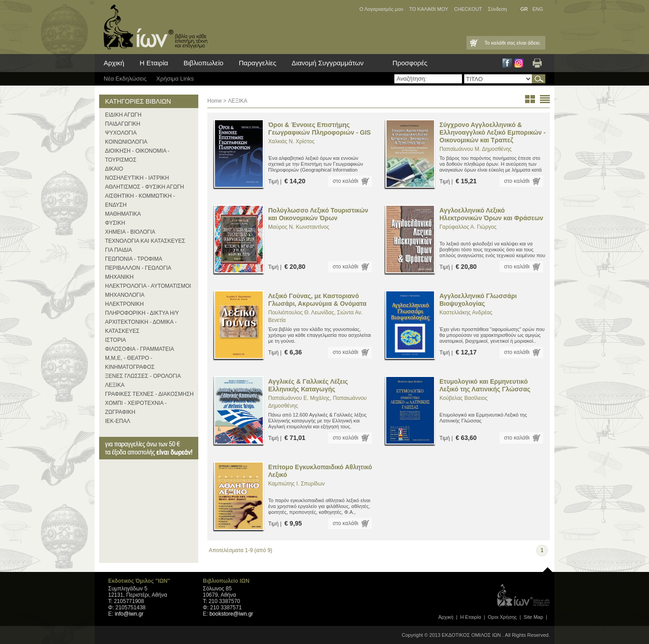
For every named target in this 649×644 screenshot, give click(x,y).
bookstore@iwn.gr (231, 614)
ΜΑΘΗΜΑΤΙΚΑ (123, 214)
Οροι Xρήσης (502, 617)
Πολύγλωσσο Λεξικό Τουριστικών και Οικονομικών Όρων (318, 214)
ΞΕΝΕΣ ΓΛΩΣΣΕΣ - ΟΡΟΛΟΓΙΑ (143, 376)
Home (215, 101)
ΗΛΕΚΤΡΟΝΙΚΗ (124, 304)
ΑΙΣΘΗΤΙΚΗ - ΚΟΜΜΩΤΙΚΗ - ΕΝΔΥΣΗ (140, 200)
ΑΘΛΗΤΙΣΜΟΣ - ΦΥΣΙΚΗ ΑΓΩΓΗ (144, 187)
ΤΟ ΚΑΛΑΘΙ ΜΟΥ (429, 9)
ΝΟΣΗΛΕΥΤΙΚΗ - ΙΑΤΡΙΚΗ (137, 178)
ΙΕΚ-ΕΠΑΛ (118, 421)
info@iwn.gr (129, 614)
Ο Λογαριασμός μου (381, 9)
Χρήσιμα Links (175, 79)
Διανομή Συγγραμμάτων (328, 63)
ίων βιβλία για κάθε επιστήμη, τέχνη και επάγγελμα (153, 27)
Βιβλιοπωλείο (203, 63)
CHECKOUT (468, 9)
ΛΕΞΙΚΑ (115, 385)
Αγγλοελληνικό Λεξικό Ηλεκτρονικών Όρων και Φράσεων (491, 214)
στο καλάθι (345, 181)
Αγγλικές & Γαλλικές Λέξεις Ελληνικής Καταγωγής (308, 385)
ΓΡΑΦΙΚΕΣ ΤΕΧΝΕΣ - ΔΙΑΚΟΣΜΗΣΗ (149, 394)
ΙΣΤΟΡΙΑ (116, 340)
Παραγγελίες (258, 63)
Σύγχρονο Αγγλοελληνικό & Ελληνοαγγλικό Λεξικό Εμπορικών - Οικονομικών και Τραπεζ (493, 132)
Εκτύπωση (537, 63)
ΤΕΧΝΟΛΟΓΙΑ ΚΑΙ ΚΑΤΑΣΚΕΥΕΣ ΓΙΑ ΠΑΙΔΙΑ (145, 245)
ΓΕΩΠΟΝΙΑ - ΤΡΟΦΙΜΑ (134, 259)
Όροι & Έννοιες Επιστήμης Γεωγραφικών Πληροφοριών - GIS (320, 129)
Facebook (507, 63)
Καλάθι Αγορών (473, 43)
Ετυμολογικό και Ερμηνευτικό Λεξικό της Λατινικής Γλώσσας (485, 385)
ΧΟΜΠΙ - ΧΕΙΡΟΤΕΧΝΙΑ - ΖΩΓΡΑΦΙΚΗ (136, 408)
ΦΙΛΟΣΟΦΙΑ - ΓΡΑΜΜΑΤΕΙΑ (139, 349)
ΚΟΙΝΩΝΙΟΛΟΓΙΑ (126, 142)
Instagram (519, 63)
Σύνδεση (497, 9)
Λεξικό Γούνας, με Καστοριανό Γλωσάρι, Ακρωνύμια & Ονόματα (317, 300)
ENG (538, 9)
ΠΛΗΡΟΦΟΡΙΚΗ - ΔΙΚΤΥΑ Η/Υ (142, 313)
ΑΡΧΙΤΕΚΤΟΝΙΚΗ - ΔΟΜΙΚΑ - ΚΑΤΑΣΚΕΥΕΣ (141, 327)
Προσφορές (410, 63)
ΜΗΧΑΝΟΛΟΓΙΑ (125, 295)
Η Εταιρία (154, 63)
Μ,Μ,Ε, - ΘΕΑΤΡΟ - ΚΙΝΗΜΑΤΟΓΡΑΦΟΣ (130, 363)
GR (524, 9)
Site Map (533, 617)
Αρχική (114, 63)
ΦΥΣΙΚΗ (115, 223)
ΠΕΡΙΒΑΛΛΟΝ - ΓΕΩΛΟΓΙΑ (138, 268)
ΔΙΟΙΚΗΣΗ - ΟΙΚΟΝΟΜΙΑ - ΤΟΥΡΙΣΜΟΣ (137, 155)
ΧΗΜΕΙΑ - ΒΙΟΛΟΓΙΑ (130, 232)
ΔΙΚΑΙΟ (114, 169)
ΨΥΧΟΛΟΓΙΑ (121, 133)
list (545, 99)
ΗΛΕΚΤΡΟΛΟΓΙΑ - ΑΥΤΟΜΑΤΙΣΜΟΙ (148, 286)
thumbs (530, 99)
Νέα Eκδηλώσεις (125, 79)
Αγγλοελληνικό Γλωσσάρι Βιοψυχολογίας (478, 300)
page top (548, 567)
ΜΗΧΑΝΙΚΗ (119, 277)
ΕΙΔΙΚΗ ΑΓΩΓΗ (123, 115)
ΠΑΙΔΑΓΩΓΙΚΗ (123, 124)
